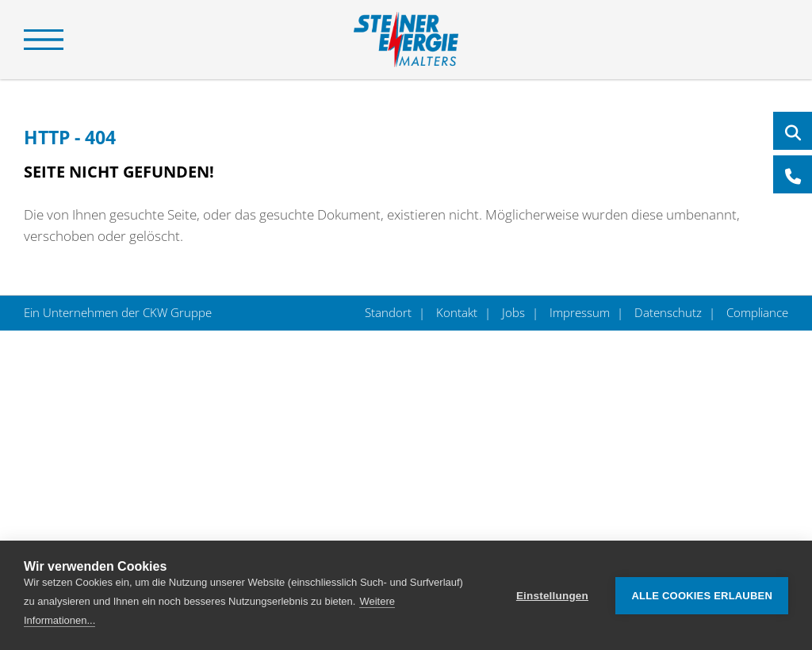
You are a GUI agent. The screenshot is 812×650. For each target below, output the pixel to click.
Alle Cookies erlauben (702, 596)
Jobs (513, 313)
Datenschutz (668, 313)
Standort (390, 313)
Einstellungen (552, 596)
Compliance (756, 313)
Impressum (580, 313)
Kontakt (457, 313)
